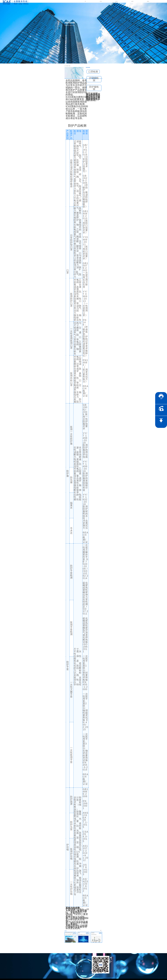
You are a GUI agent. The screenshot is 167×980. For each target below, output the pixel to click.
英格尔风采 (66, 959)
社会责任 (81, 959)
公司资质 (66, 958)
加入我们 (81, 957)
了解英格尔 (66, 957)
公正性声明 (66, 963)
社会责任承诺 (81, 962)
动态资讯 (132, 1)
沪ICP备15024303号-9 (88, 979)
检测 (70, 958)
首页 (85, 1)
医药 (70, 960)
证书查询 (81, 960)
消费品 (68, 66)
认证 (70, 957)
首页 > (65, 66)
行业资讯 (76, 959)
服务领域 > (67, 66)
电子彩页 (76, 958)
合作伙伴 (66, 960)
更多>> (101, 930)
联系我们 (148, 1)
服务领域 (116, 1)
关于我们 (101, 1)
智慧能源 (71, 962)
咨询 (94, 78)
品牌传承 (66, 962)
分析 (70, 959)
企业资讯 (76, 957)
